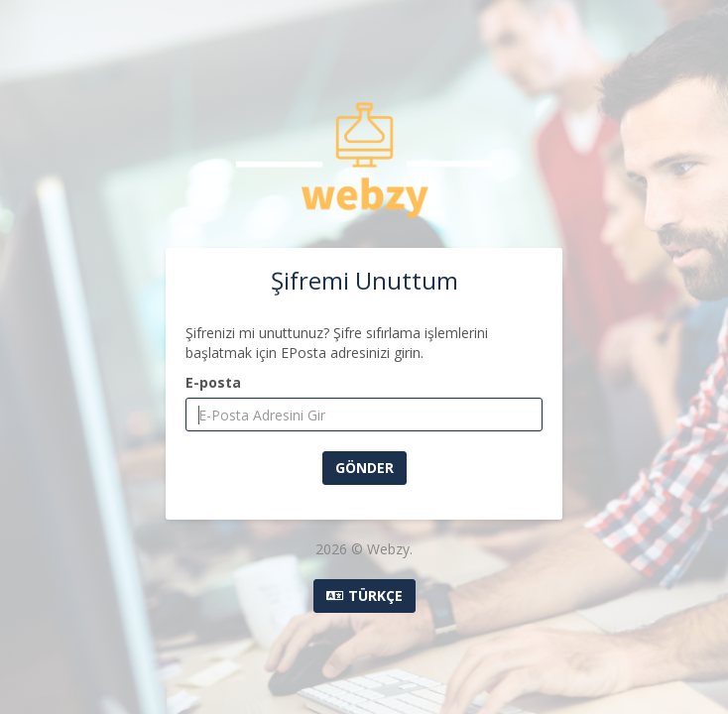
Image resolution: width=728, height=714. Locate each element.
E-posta (213, 382)
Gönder (364, 468)
